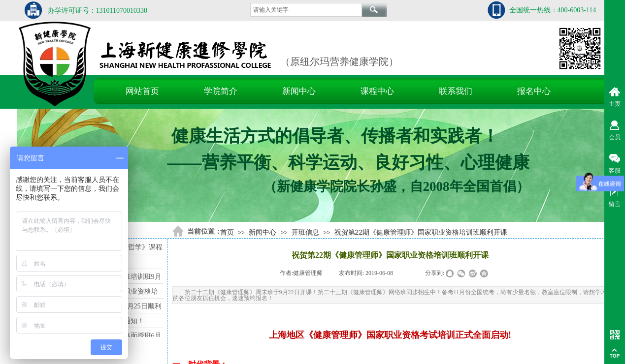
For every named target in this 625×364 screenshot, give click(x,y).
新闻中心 (299, 91)
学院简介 (221, 91)
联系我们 (456, 91)
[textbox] (306, 10)
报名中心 (534, 91)
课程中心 (377, 91)
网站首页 (142, 91)
